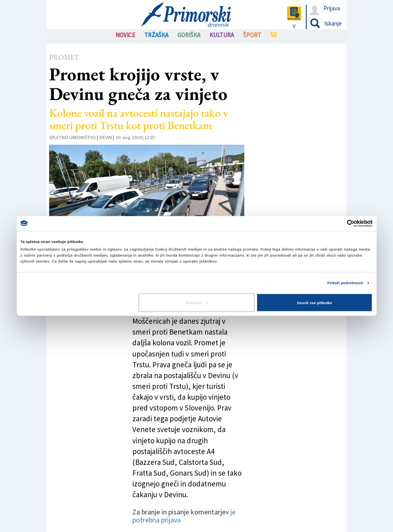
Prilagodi (196, 303)
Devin (106, 137)
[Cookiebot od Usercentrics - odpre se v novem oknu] (338, 223)
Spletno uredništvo (73, 137)
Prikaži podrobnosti (345, 283)
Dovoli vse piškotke (314, 303)
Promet (64, 57)
